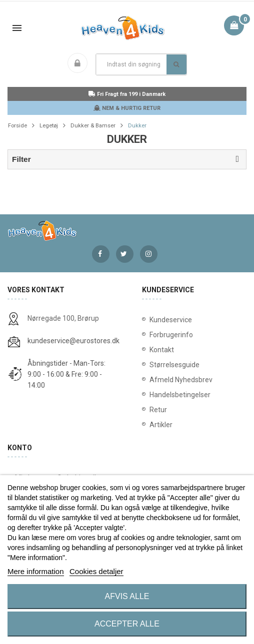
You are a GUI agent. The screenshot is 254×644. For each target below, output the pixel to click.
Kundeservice (171, 320)
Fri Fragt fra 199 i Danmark (127, 94)
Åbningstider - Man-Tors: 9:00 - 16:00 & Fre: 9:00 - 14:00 (66, 374)
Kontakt (162, 350)
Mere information (36, 571)
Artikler (161, 425)
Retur (158, 410)
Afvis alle (127, 596)
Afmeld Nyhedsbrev (181, 380)
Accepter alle (127, 624)
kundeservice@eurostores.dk (73, 341)
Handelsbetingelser (180, 395)
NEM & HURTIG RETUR (127, 108)
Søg (176, 64)
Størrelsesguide (174, 365)
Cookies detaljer (96, 571)
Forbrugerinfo (171, 335)
